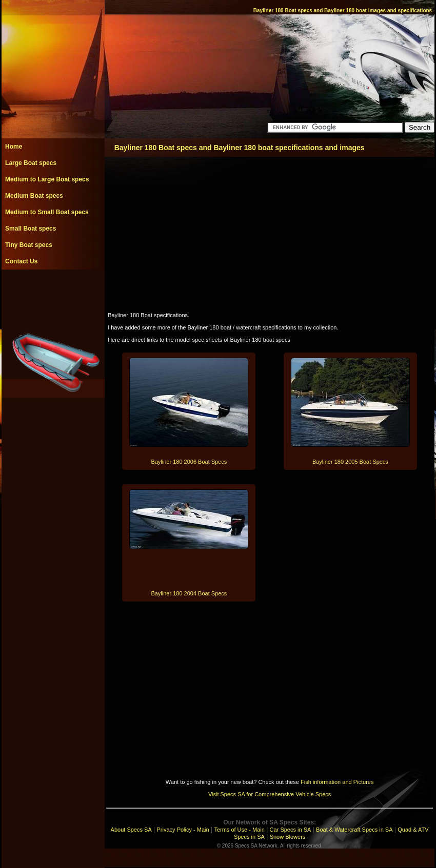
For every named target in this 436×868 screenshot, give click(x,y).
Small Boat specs (31, 229)
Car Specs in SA (291, 830)
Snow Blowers (288, 837)
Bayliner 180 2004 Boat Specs (189, 593)
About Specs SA (131, 830)
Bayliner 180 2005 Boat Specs (350, 462)
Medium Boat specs (34, 196)
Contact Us (21, 261)
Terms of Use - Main (239, 830)
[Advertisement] (53, 293)
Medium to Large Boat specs (47, 179)
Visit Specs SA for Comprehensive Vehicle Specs (270, 794)
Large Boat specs (31, 163)
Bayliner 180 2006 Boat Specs (189, 462)
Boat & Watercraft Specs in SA (354, 830)
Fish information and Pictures (337, 782)
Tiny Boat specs (29, 245)
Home (14, 147)
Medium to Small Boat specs (47, 212)
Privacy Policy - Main (183, 830)
